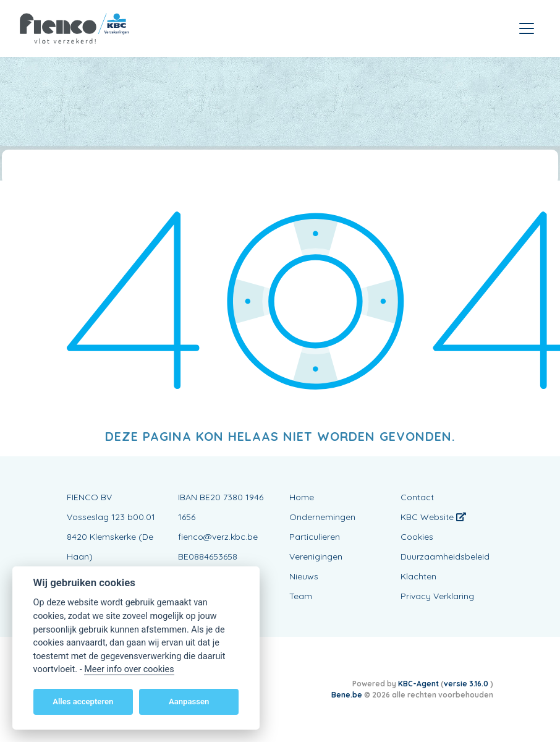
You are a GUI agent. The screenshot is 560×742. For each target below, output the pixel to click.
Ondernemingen (322, 517)
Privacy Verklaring (437, 596)
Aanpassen (189, 701)
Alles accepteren (83, 701)
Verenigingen (316, 556)
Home (302, 497)
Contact (417, 497)
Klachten (418, 576)
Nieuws (304, 576)
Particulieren (315, 537)
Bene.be (347, 695)
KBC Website (433, 517)
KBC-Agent (418, 684)
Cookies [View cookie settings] (417, 537)
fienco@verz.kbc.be (218, 537)
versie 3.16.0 (467, 684)
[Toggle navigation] (527, 28)
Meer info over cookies (129, 669)
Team (301, 596)
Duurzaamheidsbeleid (445, 556)
